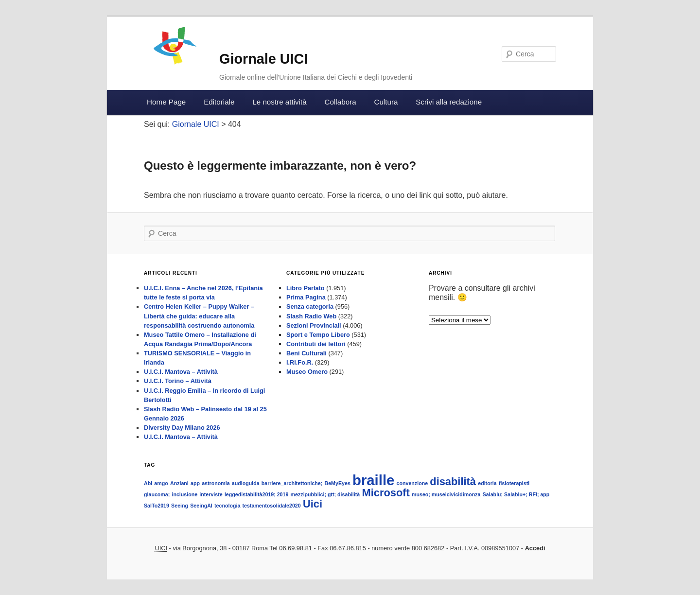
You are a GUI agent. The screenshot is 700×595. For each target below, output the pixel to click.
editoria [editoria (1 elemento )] (487, 483)
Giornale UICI (263, 59)
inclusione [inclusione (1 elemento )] (184, 494)
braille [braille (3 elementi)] (373, 480)
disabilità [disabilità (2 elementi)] (453, 481)
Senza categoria (310, 306)
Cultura (386, 102)
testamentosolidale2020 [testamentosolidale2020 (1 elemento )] (271, 506)
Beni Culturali (306, 353)
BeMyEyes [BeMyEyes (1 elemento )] (338, 483)
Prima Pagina (306, 297)
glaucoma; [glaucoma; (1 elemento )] (157, 494)
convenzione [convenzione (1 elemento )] (412, 483)
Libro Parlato (306, 288)
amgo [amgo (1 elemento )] (161, 483)
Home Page (166, 102)
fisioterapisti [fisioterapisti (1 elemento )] (514, 483)
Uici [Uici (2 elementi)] (313, 504)
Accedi (535, 548)
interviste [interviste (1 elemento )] (211, 494)
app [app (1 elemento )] (195, 483)
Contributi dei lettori (316, 344)
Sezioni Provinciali (314, 325)
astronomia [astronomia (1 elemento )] (216, 483)
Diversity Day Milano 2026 (182, 428)
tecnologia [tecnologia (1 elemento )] (227, 506)
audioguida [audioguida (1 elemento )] (246, 483)
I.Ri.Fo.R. (300, 362)
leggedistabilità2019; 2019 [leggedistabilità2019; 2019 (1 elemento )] (257, 494)
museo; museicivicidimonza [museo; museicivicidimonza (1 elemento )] (446, 494)
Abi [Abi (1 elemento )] (148, 483)
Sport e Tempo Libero (318, 335)
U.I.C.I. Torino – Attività (178, 381)
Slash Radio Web (311, 316)
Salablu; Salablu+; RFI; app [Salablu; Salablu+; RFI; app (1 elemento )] (516, 494)
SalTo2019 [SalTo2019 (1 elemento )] (157, 506)
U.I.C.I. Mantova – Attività (181, 372)
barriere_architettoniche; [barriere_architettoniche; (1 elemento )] (292, 483)
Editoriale (219, 102)
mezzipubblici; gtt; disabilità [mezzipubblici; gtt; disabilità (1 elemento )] (325, 494)
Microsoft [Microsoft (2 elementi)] (385, 493)
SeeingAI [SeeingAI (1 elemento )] (201, 506)
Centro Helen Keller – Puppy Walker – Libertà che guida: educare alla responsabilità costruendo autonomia (199, 316)
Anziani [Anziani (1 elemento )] (179, 483)
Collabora (341, 102)
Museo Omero (307, 372)
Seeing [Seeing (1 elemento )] (180, 506)
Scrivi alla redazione (449, 102)
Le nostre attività (279, 102)
